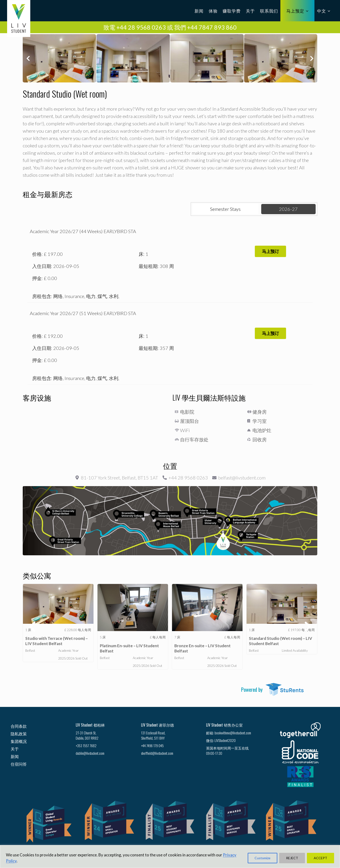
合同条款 (19, 726)
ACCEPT (320, 858)
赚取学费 (232, 11)
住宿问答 (19, 764)
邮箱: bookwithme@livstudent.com (229, 733)
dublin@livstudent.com (90, 753)
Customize (263, 858)
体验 (213, 11)
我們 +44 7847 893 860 (205, 27)
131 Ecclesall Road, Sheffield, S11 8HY (153, 735)
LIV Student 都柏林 (90, 725)
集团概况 (19, 741)
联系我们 (269, 11)
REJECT (292, 858)
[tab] (225, 209)
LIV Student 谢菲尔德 (157, 725)
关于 (250, 11)
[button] (28, 58)
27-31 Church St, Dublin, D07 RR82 (87, 735)
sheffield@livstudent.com (157, 753)
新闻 (199, 11)
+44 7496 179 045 (152, 746)
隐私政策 (19, 734)
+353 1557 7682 (86, 746)
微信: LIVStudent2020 (221, 740)
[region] (170, 857)
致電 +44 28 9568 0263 (135, 27)
